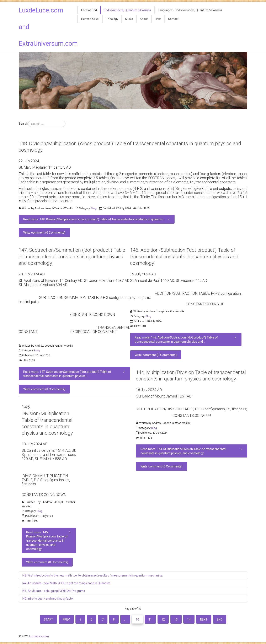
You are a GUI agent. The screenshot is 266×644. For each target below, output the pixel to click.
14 (189, 619)
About (144, 19)
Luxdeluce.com (39, 636)
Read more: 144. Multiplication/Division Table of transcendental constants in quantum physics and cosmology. (192, 451)
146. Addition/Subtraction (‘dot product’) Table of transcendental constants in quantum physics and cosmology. (184, 256)
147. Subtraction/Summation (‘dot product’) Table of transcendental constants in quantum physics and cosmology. (72, 256)
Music (129, 19)
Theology (112, 19)
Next (204, 619)
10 (137, 619)
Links (158, 19)
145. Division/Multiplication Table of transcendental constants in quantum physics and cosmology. (48, 420)
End (220, 619)
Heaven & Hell (90, 19)
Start (48, 619)
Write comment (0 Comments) (44, 233)
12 (163, 619)
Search (23, 124)
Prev (66, 619)
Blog (94, 208)
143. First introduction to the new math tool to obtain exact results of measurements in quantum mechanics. (92, 575)
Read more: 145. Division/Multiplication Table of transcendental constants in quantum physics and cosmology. (49, 540)
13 (176, 619)
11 (150, 619)
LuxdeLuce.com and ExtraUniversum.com (45, 27)
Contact (173, 19)
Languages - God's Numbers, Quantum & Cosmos (190, 10)
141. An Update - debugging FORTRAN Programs (53, 591)
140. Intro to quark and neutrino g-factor (48, 599)
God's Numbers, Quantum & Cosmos (127, 10)
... (125, 619)
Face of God (89, 10)
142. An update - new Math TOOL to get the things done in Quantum (66, 583)
